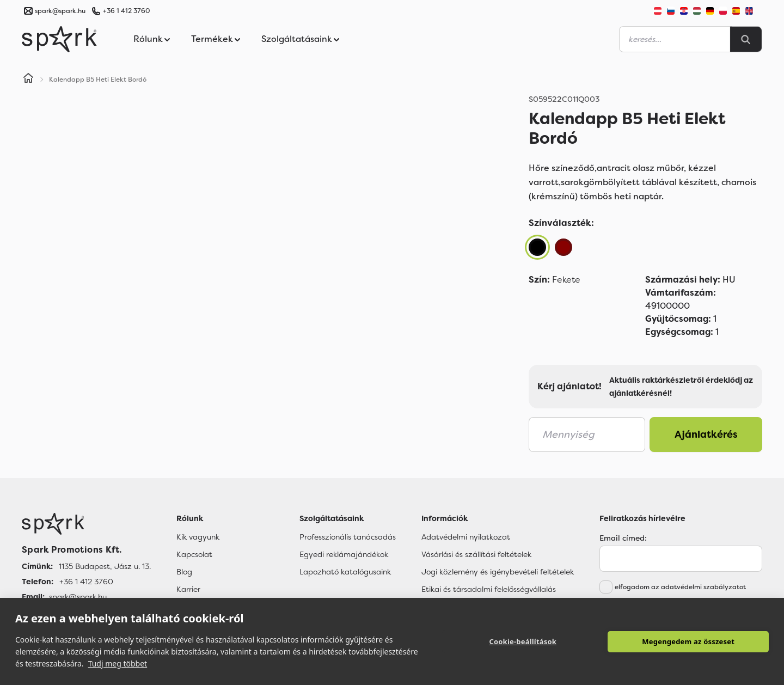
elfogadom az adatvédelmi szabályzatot (680, 587)
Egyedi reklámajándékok (344, 554)
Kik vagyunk (198, 537)
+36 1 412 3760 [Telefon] (86, 582)
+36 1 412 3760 (126, 11)
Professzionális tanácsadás (348, 537)
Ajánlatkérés (706, 435)
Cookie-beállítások (523, 641)
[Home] (28, 79)
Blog (184, 572)
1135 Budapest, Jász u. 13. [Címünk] (105, 566)
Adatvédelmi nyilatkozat (466, 537)
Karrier (188, 589)
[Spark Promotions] (59, 39)
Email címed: (623, 538)
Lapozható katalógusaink (345, 572)
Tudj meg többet (118, 663)
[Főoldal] (86, 524)
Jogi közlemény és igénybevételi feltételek (498, 572)
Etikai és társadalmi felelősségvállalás (489, 589)
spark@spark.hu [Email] (78, 597)
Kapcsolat (194, 554)
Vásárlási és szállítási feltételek (476, 554)
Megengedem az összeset (688, 641)
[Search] (746, 39)
